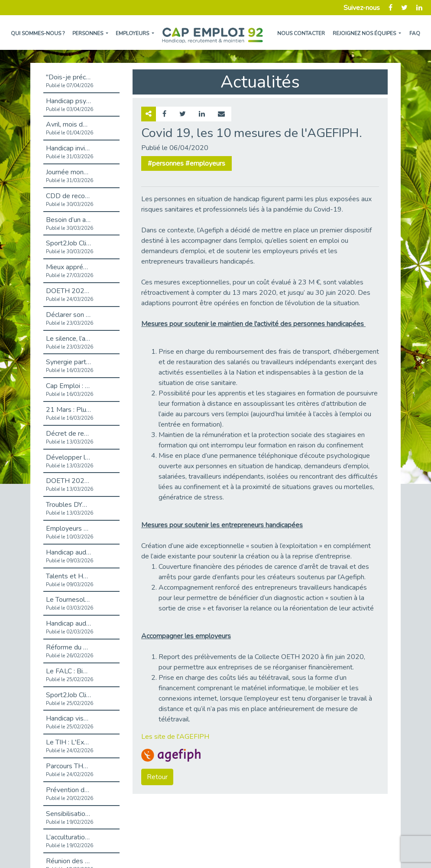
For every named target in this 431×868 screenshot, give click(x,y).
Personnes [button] (88, 33)
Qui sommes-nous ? (38, 33)
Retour (157, 777)
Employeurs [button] (133, 33)
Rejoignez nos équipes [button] (365, 33)
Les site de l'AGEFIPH (175, 737)
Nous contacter (301, 33)
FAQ (415, 33)
